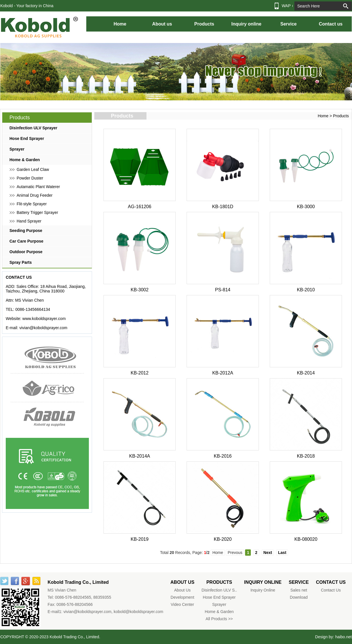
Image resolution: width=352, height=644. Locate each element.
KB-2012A (223, 373)
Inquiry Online (263, 590)
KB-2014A (140, 456)
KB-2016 (223, 456)
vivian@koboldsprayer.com (43, 328)
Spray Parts (21, 262)
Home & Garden (25, 160)
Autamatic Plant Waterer (38, 187)
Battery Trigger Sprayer (37, 212)
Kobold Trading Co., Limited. (75, 637)
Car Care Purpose (26, 241)
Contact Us (331, 590)
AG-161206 (140, 207)
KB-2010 (306, 290)
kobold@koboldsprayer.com (139, 612)
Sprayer (17, 149)
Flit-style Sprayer (32, 204)
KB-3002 (140, 290)
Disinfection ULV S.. (219, 590)
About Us (183, 590)
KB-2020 (223, 539)
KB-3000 (306, 207)
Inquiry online (246, 24)
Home (120, 24)
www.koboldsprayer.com (44, 319)
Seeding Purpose (26, 231)
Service (289, 24)
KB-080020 (306, 539)
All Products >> (219, 619)
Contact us (331, 24)
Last (282, 553)
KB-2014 (306, 373)
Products (204, 24)
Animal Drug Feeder (35, 195)
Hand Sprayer (29, 221)
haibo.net (343, 637)
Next (268, 553)
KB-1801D (223, 207)
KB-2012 (140, 373)
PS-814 (223, 290)
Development (182, 597)
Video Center (182, 604)
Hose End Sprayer (27, 138)
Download (299, 597)
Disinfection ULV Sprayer (33, 128)
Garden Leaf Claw (33, 169)
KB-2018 (306, 456)
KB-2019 (140, 539)
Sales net (299, 590)
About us (162, 24)
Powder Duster (30, 178)
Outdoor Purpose (26, 252)
